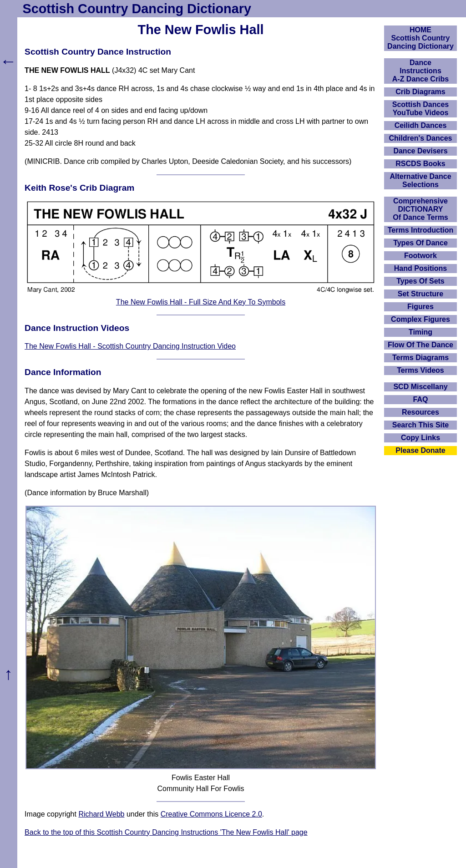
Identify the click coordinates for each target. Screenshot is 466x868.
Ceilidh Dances (421, 125)
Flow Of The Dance (420, 345)
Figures (420, 307)
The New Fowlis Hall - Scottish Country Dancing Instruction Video (130, 346)
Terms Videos (420, 370)
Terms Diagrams (420, 358)
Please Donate (420, 450)
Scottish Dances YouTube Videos (420, 109)
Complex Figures (420, 319)
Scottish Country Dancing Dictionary (137, 9)
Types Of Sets (420, 281)
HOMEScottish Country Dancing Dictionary (420, 38)
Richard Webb (101, 814)
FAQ (421, 399)
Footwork (420, 256)
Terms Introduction (421, 230)
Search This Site (421, 425)
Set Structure (420, 294)
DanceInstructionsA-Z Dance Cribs (420, 71)
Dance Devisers (420, 151)
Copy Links (420, 438)
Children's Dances (421, 138)
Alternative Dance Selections (420, 180)
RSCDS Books (420, 164)
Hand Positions (420, 268)
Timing (420, 332)
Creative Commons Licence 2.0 (211, 814)
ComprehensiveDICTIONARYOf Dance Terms (420, 209)
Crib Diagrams (420, 92)
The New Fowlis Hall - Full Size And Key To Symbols (201, 302)
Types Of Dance (420, 243)
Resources (420, 412)
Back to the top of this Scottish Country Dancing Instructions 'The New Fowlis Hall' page (166, 832)
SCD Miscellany (420, 387)
